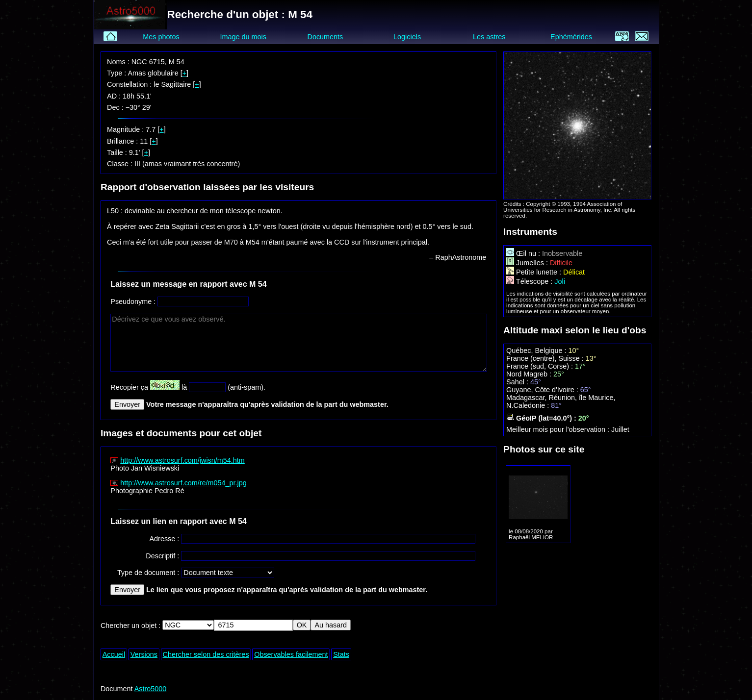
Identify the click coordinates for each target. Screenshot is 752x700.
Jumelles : (528, 263)
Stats (341, 654)
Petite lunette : (535, 272)
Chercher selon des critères (206, 654)
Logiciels (407, 37)
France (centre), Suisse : (546, 358)
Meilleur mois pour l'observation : (559, 429)
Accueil (114, 654)
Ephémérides (571, 37)
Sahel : (518, 382)
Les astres (489, 37)
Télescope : (530, 281)
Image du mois (243, 37)
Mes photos (161, 37)
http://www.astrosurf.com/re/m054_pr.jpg (183, 483)
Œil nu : (524, 253)
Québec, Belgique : (537, 350)
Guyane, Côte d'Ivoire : (543, 390)
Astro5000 (151, 689)
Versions (144, 654)
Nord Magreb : (530, 374)
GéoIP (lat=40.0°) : (542, 418)
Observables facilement (291, 654)
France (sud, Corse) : (541, 366)
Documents (325, 37)
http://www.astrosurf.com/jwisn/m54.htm (182, 460)
